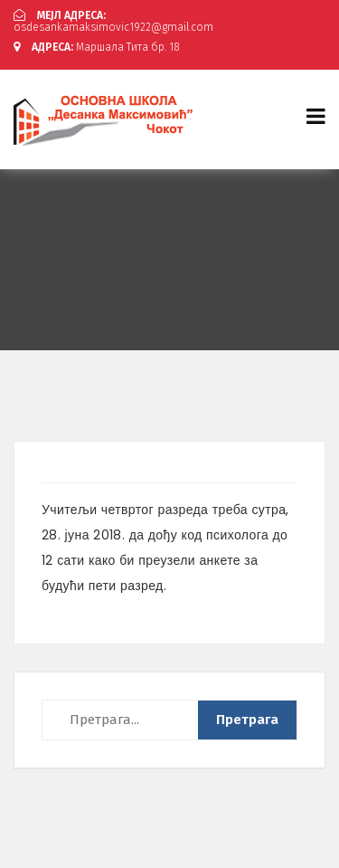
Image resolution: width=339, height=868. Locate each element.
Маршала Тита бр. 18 (97, 47)
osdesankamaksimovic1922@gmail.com (113, 21)
